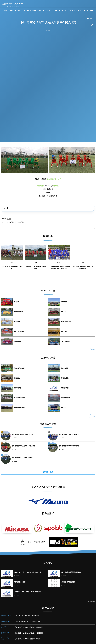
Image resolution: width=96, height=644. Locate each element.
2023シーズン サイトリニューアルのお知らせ (27, 572)
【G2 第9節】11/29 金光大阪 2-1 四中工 (23, 434)
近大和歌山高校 (65, 398)
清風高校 (63, 408)
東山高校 (16, 302)
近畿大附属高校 (65, 341)
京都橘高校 (64, 302)
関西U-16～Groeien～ (13, 4)
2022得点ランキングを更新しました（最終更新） (28, 592)
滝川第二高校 (65, 378)
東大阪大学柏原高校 (20, 408)
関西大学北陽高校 (19, 331)
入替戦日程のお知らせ (20, 582)
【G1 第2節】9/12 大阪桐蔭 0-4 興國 (22, 457)
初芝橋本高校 (65, 388)
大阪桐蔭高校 (18, 341)
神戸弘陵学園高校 (66, 322)
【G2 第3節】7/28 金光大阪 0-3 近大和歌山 (24, 446)
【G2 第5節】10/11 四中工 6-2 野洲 (69, 446)
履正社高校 (17, 322)
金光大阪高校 (65, 368)
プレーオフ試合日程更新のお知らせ (71, 572)
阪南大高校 (64, 331)
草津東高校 (17, 378)
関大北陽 (56, 186)
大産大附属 (40, 186)
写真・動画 (49, 472)
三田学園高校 (18, 388)
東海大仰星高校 (18, 312)
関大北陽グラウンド (54, 179)
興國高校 (63, 312)
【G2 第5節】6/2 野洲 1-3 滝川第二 (69, 434)
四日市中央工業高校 (20, 398)
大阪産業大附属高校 (20, 368)
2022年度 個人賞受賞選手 (68, 582)
